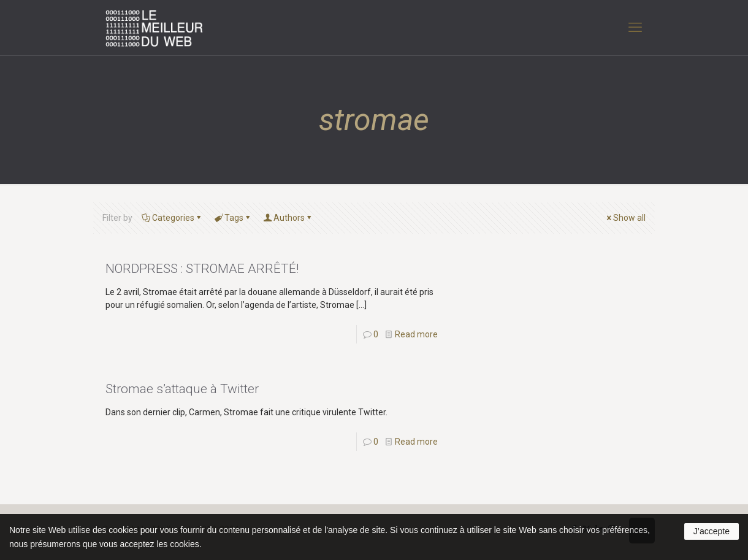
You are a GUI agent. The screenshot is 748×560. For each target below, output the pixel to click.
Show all (625, 218)
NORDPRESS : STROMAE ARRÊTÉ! (202, 269)
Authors (288, 218)
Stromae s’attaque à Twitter (182, 389)
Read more (416, 334)
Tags (233, 218)
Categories (172, 218)
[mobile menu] (635, 28)
